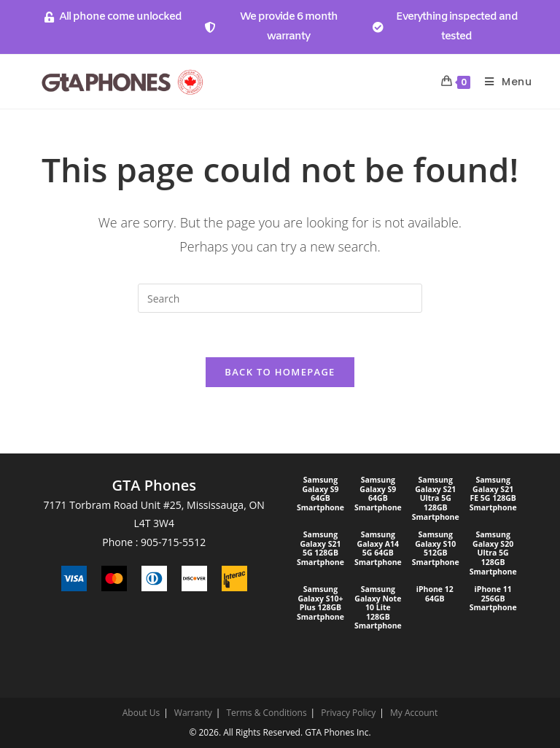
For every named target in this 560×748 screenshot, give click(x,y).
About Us (141, 713)
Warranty (193, 713)
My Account (414, 713)
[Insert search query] (280, 298)
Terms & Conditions (266, 713)
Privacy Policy (348, 713)
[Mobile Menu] (503, 82)
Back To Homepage (280, 372)
